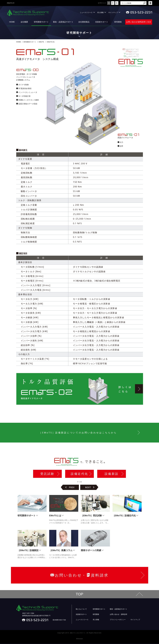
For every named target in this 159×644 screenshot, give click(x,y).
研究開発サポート (41, 22)
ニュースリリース (86, 12)
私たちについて (81, 609)
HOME (12, 22)
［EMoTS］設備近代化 (124, 516)
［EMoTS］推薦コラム (61, 551)
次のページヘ (89, 488)
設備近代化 (79, 474)
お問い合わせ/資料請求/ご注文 (139, 22)
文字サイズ (94, 3)
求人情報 (100, 12)
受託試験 (47, 474)
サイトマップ (113, 12)
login (150, 3)
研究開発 (118, 22)
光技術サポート (102, 22)
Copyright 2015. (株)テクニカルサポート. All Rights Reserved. (80, 633)
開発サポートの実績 (91, 551)
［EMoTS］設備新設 (28, 551)
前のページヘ (70, 488)
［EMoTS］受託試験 (91, 516)
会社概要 (24, 22)
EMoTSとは (55, 516)
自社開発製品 (84, 22)
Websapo (79, 639)
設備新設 (112, 474)
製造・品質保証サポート (63, 22)
